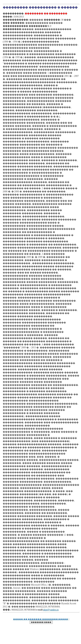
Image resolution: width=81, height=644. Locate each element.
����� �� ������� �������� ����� (41, 619)
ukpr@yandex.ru (51, 610)
